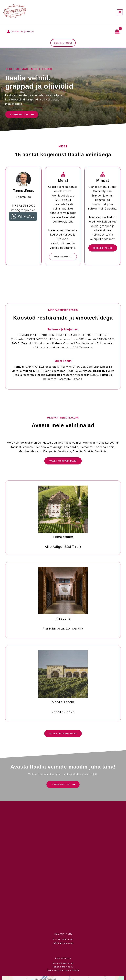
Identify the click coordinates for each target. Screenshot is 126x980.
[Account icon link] (20, 31)
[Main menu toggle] (120, 12)
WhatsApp (26, 219)
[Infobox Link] (63, 521)
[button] (63, 44)
